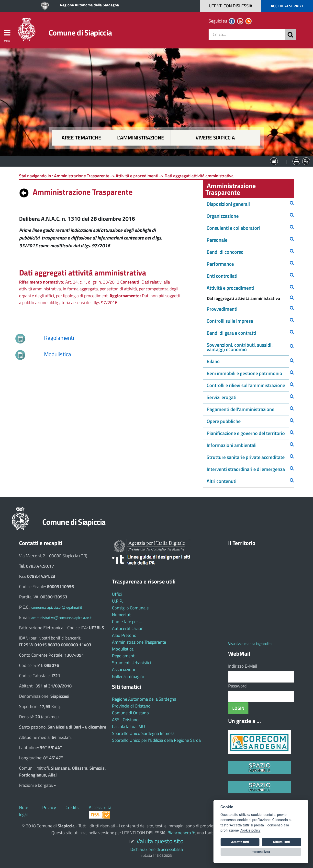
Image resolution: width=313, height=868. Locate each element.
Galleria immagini (128, 676)
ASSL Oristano (125, 720)
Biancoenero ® (181, 833)
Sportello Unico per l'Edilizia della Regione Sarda (156, 740)
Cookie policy (250, 830)
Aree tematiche (81, 138)
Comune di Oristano (130, 713)
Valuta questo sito (160, 841)
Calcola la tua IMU (129, 726)
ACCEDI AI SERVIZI (287, 6)
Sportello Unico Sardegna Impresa (143, 733)
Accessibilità (100, 807)
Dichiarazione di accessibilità (157, 849)
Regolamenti (124, 656)
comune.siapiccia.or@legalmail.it (57, 607)
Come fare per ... (127, 622)
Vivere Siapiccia (215, 138)
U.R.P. (117, 601)
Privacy (49, 807)
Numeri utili (123, 615)
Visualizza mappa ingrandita (250, 644)
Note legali (24, 811)
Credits (72, 807)
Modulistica (123, 649)
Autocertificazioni (128, 628)
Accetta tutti (240, 842)
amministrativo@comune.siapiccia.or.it (61, 618)
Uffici (117, 594)
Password (237, 686)
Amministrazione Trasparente (139, 642)
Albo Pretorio (124, 635)
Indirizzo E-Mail (243, 666)
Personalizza (261, 852)
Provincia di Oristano (131, 706)
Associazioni (123, 669)
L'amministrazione (141, 138)
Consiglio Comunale (130, 608)
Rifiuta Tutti (281, 842)
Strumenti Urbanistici (132, 663)
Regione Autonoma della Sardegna (89, 5)
